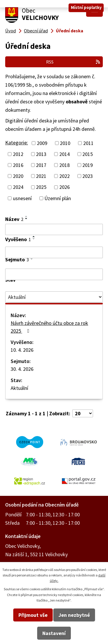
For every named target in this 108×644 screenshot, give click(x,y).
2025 (41, 187)
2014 (65, 154)
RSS (73, 62)
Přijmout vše (33, 615)
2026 (65, 187)
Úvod (11, 31)
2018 (65, 165)
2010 (65, 143)
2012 (18, 154)
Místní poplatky (86, 7)
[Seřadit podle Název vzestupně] (26, 216)
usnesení (22, 198)
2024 (18, 187)
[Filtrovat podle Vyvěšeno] (54, 252)
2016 (18, 165)
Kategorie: (17, 143)
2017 (41, 165)
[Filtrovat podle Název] (54, 230)
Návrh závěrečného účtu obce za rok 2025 (49, 327)
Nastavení (54, 633)
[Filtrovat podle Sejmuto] (54, 274)
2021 (41, 176)
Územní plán (58, 198)
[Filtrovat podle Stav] (54, 297)
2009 (42, 143)
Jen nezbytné (74, 615)
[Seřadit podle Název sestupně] (26, 219)
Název (14, 219)
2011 (88, 143)
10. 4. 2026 (22, 350)
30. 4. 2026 (22, 369)
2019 (88, 165)
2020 (18, 176)
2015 (88, 154)
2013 (41, 154)
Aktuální (19, 388)
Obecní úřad (36, 31)
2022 (65, 176)
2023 (88, 176)
